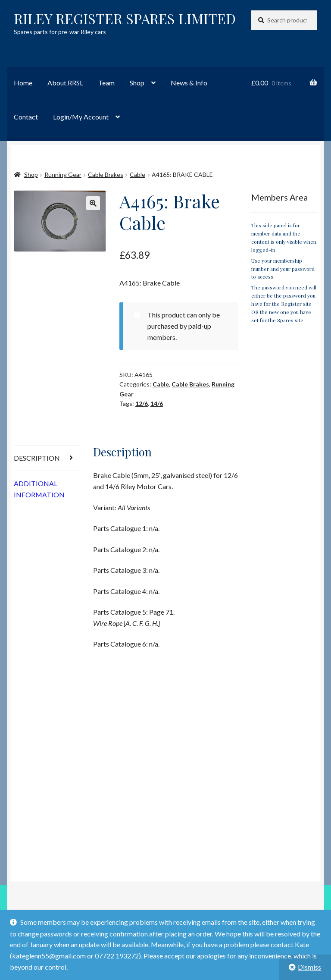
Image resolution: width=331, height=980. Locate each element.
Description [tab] (37, 458)
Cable (137, 174)
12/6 (142, 404)
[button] (93, 203)
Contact (26, 117)
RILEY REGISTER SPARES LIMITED (125, 18)
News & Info (189, 83)
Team (106, 83)
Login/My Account (81, 117)
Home (23, 83)
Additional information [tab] (39, 489)
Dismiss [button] (309, 967)
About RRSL (65, 83)
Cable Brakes (106, 174)
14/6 (157, 404)
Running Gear (63, 174)
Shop (137, 83)
